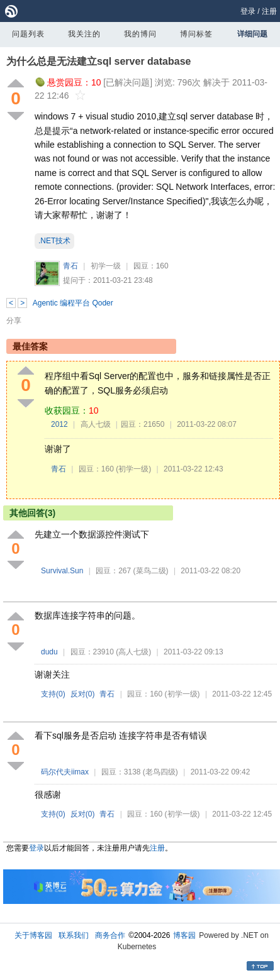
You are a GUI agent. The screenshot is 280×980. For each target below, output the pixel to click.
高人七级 (96, 424)
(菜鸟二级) (151, 571)
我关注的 (84, 34)
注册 (269, 11)
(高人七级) (133, 652)
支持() (53, 694)
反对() (83, 694)
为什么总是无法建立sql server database (98, 61)
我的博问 (140, 34)
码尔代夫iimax (65, 772)
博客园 (184, 935)
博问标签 (196, 34)
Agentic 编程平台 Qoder (73, 303)
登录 (248, 11)
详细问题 (252, 34)
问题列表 (28, 34)
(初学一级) (133, 469)
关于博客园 (33, 935)
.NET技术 (54, 241)
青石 (70, 266)
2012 (59, 424)
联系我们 (74, 935)
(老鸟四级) (160, 772)
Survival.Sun (62, 571)
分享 (14, 321)
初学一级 (106, 266)
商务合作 (110, 935)
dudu (49, 652)
